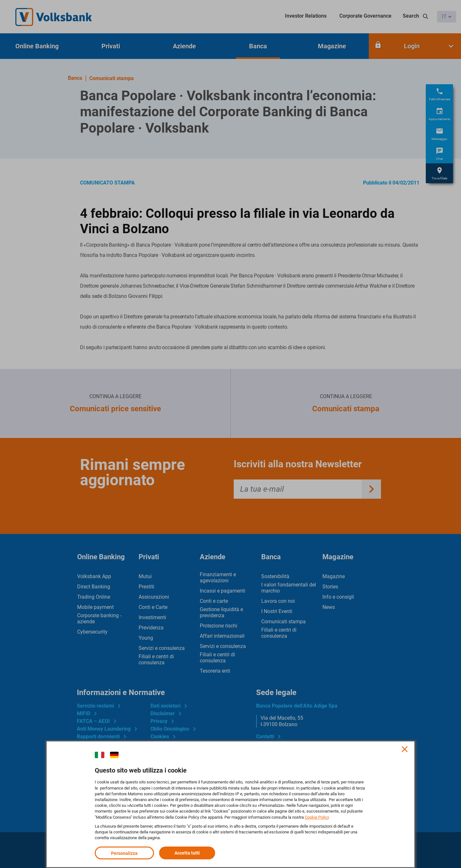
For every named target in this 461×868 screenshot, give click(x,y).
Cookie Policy (317, 817)
